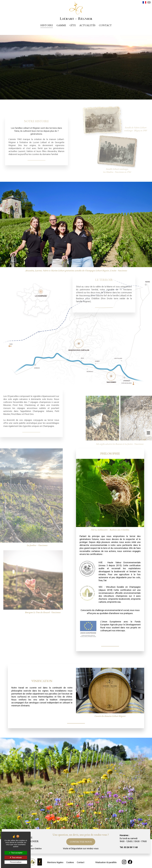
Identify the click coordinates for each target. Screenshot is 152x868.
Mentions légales (55, 862)
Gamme (61, 25)
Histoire (47, 25)
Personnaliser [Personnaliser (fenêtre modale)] (16, 862)
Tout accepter (16, 853)
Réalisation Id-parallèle (106, 862)
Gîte (73, 25)
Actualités (87, 25)
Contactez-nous (81, 842)
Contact (105, 25)
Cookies (70, 862)
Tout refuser (16, 857)
